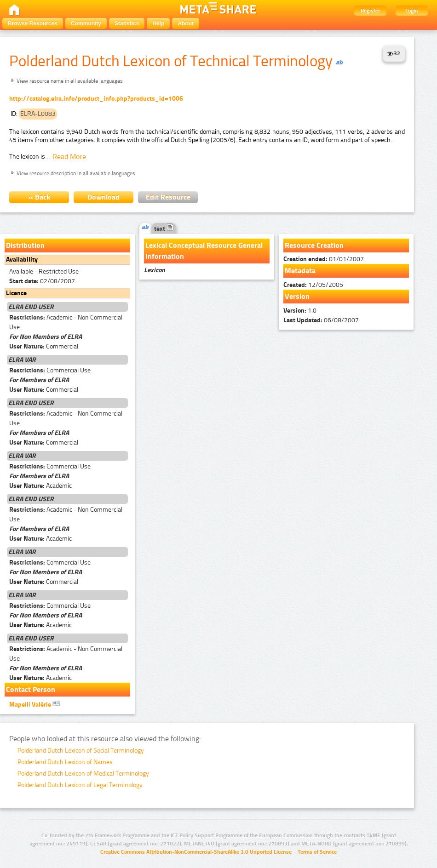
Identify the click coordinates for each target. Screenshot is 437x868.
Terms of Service (317, 852)
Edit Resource (168, 197)
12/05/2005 (313, 285)
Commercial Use (50, 370)
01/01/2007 (324, 259)
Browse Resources (33, 23)
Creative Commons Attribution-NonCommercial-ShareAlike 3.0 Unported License (196, 852)
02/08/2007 (42, 281)
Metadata (300, 271)
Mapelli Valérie (34, 704)
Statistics (127, 23)
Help (158, 23)
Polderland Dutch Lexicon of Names (65, 762)
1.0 (300, 311)
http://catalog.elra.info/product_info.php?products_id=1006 (96, 99)
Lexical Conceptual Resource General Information (204, 251)
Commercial (44, 346)
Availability (22, 260)
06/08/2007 (321, 320)
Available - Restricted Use (44, 271)
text (164, 229)
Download (103, 197)
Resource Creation (314, 245)
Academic (40, 486)
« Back (39, 197)
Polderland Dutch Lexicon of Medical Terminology (83, 774)
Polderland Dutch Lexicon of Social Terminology (81, 751)
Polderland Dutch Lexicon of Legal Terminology (80, 785)
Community (86, 23)
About (186, 23)
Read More (69, 157)
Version (297, 296)
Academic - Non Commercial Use (66, 322)
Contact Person (31, 689)
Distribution (25, 245)
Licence (16, 293)
